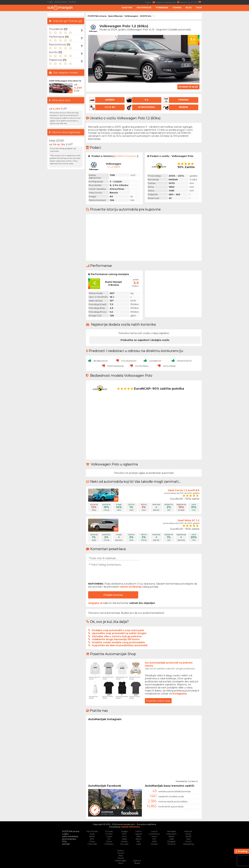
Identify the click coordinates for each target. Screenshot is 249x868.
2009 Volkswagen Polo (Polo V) (65, 81)
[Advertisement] (226, 63)
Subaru (121, 850)
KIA (139, 841)
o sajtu (50, 2)
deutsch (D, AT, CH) (191, 2)
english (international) (168, 2)
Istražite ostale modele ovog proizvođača (118, 642)
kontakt (72, 2)
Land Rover (154, 834)
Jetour (139, 839)
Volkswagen (131, 16)
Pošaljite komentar (113, 595)
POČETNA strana (97, 16)
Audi (92, 834)
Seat (188, 839)
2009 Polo (146, 16)
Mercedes (171, 831)
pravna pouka (61, 2)
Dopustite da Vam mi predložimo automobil (120, 645)
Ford (124, 836)
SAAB (188, 836)
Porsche (171, 844)
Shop (199, 8)
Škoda (137, 863)
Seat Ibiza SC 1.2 (189, 520)
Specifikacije (144, 8)
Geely (124, 839)
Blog (189, 8)
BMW (92, 836)
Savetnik (127, 8)
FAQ (64, 841)
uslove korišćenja (131, 587)
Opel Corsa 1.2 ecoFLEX (184, 490)
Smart (188, 841)
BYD (92, 839)
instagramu (180, 694)
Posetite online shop (158, 701)
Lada (139, 844)
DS (109, 839)
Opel (171, 839)
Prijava (151, 2)
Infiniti (139, 831)
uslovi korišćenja (70, 836)
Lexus (154, 836)
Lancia (154, 831)
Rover (188, 834)
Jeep (139, 836)
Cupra (109, 836)
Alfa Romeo (92, 831)
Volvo (121, 863)
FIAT (124, 834)
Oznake (177, 8)
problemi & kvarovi (126, 156)
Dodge (124, 831)
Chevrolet (92, 844)
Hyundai (124, 844)
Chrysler (109, 831)
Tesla (121, 855)
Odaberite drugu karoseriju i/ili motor (116, 639)
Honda (124, 841)
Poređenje (162, 8)
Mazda (154, 844)
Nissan (172, 836)
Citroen (109, 834)
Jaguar (139, 834)
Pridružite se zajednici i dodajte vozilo (145, 340)
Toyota (121, 858)
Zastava (137, 861)
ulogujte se (95, 603)
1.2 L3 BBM (114, 167)
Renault (188, 831)
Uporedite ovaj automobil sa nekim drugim (119, 633)
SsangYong (188, 844)
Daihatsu (109, 844)
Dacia (109, 841)
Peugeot (172, 841)
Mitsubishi (172, 834)
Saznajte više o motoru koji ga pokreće (117, 636)
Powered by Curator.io (187, 781)
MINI (154, 841)
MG (154, 839)
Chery (92, 841)
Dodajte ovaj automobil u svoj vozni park (118, 630)
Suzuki (121, 853)
